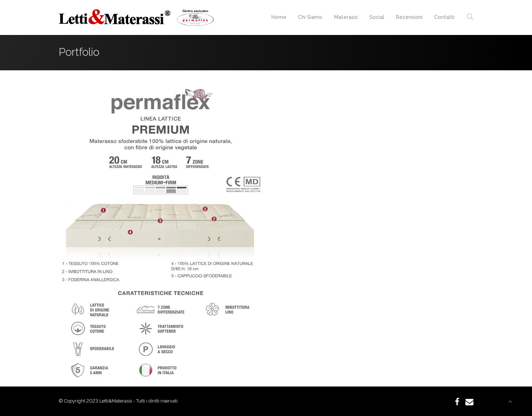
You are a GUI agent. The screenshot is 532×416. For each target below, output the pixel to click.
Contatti (444, 17)
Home (279, 17)
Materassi (346, 17)
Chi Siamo (310, 17)
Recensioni (409, 17)
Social (377, 17)
